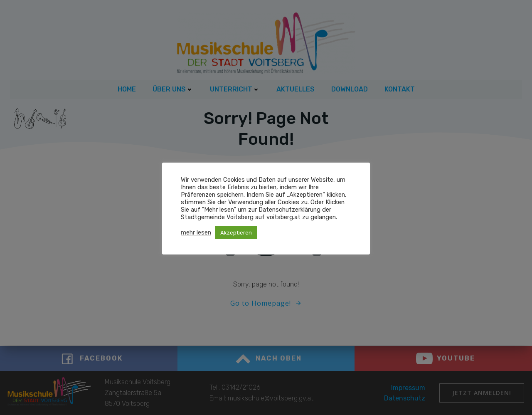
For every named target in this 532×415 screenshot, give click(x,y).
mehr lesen (196, 232)
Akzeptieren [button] (236, 233)
